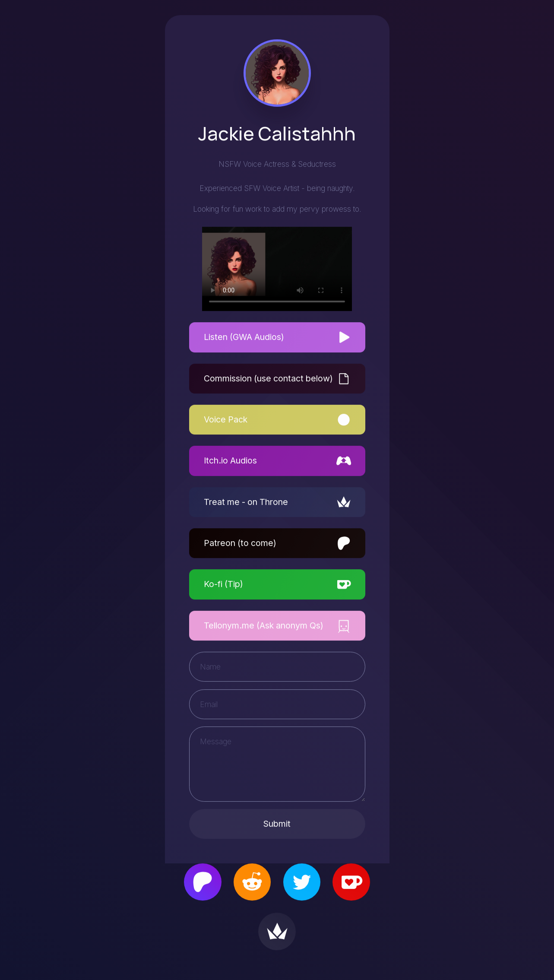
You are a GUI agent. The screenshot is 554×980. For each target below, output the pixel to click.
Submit (277, 825)
